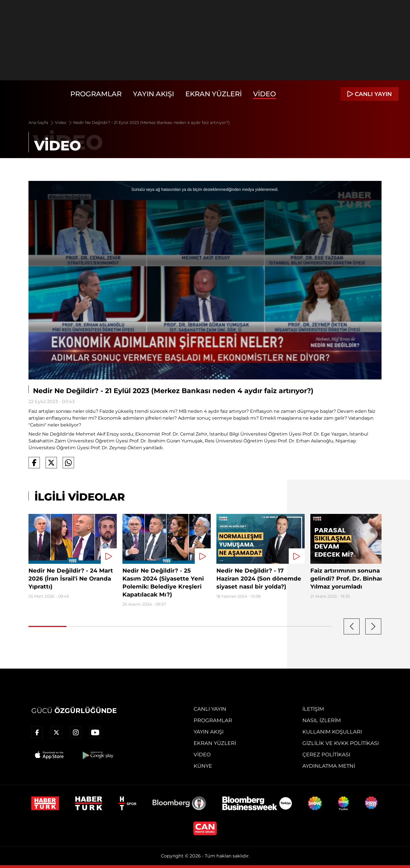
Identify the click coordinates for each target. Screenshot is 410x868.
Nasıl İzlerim (322, 720)
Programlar (96, 94)
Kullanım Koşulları (332, 732)
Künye (203, 766)
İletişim (313, 709)
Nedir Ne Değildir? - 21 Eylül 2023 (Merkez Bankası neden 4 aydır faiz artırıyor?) (151, 122)
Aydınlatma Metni (329, 766)
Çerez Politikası (326, 755)
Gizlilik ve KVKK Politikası (341, 743)
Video (265, 94)
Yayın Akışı (153, 94)
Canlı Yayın (210, 709)
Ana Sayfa (41, 122)
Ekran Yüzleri (214, 94)
